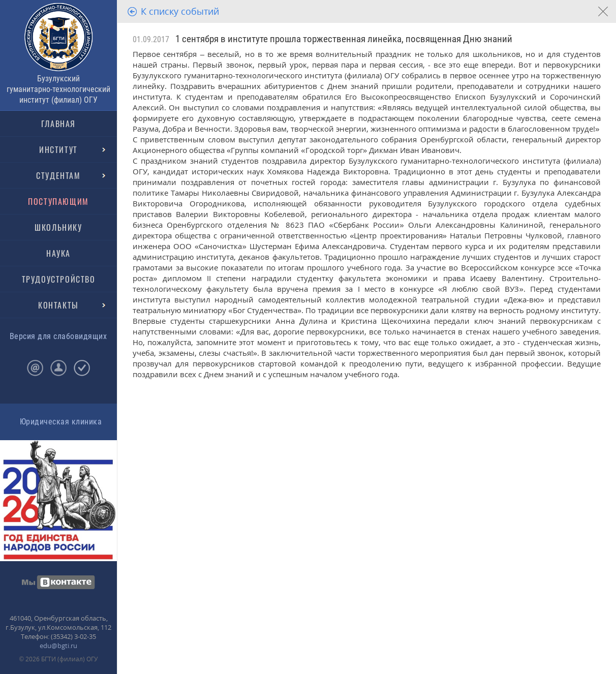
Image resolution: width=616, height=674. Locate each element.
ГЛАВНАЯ (58, 124)
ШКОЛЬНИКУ (58, 227)
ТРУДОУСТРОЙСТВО (59, 279)
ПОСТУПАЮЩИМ (58, 201)
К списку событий (180, 11)
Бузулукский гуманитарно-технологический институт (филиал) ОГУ (58, 89)
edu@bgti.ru (58, 646)
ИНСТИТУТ (58, 149)
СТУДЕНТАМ (58, 175)
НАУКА (58, 253)
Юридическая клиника (61, 422)
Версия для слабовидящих (58, 336)
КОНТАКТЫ (58, 305)
